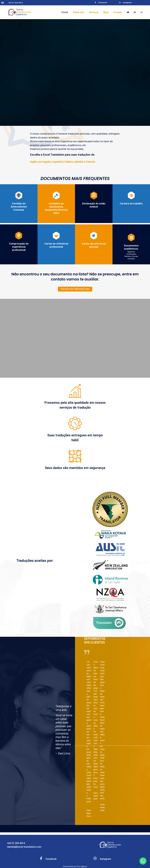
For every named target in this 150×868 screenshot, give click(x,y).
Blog (106, 12)
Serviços (94, 12)
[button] (143, 861)
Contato (118, 12)
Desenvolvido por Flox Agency (75, 866)
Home (65, 12)
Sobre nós (79, 12)
